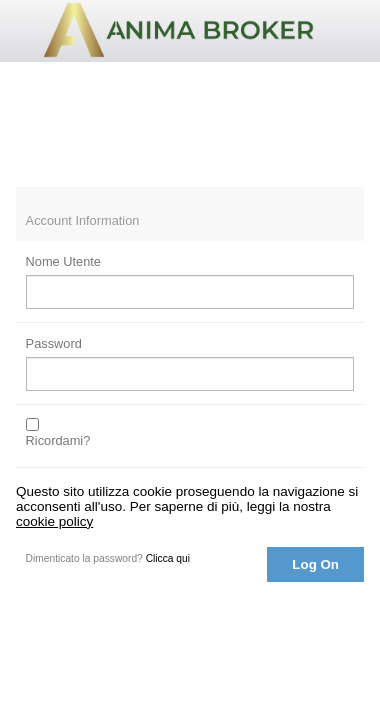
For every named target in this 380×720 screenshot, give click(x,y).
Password (54, 343)
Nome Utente (63, 261)
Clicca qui (168, 558)
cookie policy (54, 521)
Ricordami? (58, 440)
